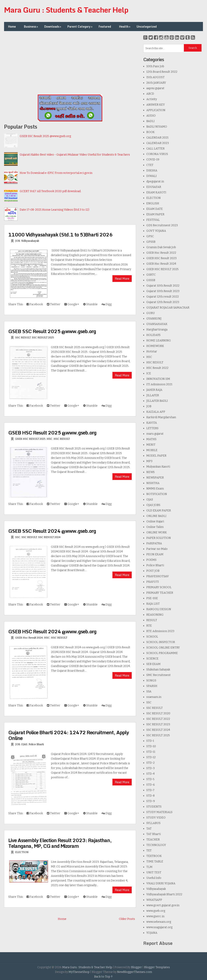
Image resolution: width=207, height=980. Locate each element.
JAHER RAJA (154, 390)
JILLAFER (153, 395)
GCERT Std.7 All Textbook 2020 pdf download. (50, 191)
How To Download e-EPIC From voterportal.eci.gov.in (56, 173)
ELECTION (22, 852)
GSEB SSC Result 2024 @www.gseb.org (52, 531)
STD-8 (150, 796)
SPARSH (152, 686)
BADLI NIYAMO (157, 127)
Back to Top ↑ (103, 977)
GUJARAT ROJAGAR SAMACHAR (168, 308)
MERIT (151, 445)
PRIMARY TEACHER (160, 593)
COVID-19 (153, 160)
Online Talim (155, 527)
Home (12, 27)
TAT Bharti (154, 834)
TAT (149, 829)
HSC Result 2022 (157, 368)
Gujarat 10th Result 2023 (163, 291)
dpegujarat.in (155, 181)
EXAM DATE (155, 209)
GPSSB (151, 242)
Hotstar (152, 351)
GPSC (150, 236)
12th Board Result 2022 (162, 72)
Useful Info (154, 878)
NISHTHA (153, 483)
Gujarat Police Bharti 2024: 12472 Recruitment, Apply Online (69, 735)
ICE (149, 373)
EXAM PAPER (155, 214)
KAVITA (152, 423)
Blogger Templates (157, 967)
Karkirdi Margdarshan (161, 417)
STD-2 (150, 763)
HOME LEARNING (159, 341)
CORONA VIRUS (157, 154)
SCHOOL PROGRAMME (162, 653)
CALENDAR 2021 (157, 138)
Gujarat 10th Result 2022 (163, 286)
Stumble (90, 304)
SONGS (151, 681)
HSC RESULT (62, 439)
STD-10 (151, 746)
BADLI (150, 121)
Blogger (136, 967)
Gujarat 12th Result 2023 (163, 302)
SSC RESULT (23, 337)
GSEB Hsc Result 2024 (29, 638)
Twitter (54, 304)
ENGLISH (153, 203)
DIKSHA (152, 171)
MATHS (151, 439)
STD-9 (151, 801)
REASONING (155, 615)
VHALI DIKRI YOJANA (161, 883)
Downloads (53, 27)
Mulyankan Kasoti (158, 467)
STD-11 (151, 752)
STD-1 (150, 741)
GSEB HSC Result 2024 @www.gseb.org (52, 631)
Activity (152, 99)
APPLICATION (156, 110)
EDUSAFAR (154, 187)
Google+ (72, 304)
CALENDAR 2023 (158, 143)
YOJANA (152, 933)
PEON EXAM (155, 554)
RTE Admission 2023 (160, 631)
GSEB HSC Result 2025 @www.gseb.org (52, 433)
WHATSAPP (154, 900)
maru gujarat (155, 434)
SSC (18, 537)
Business (31, 27)
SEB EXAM (153, 664)
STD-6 (151, 785)
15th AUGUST (155, 77)
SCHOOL (152, 637)
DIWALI (151, 176)
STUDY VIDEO (156, 818)
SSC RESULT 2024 (49, 537)
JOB (18, 241)
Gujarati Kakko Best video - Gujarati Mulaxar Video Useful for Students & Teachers (75, 155)
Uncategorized (147, 27)
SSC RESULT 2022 (158, 719)
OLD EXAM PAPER (159, 511)
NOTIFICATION (157, 494)
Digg (107, 304)
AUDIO (151, 116)
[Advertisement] (70, 64)
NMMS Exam (155, 489)
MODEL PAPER (156, 456)
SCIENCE (152, 659)
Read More (122, 279)
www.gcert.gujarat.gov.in (163, 905)
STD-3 (150, 768)
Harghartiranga (157, 330)
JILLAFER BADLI (157, 401)
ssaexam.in (154, 697)
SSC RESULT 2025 (43, 337)
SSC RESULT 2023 (158, 724)
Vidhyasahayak (30, 241)
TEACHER (153, 840)
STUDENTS (154, 807)
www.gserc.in (155, 916)
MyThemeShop (79, 972)
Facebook (35, 304)
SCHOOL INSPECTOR (161, 642)
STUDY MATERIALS (159, 812)
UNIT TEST (154, 872)
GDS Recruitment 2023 (162, 225)
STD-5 (150, 779)
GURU (151, 313)
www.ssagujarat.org (159, 927)
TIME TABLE (155, 861)
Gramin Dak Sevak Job (161, 247)
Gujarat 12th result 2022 (163, 297)
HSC (50, 439)
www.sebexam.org (159, 922)
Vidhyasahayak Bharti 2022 (164, 894)
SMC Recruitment (158, 675)
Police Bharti (36, 744)
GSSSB (151, 280)
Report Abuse (158, 943)
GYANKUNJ (154, 319)
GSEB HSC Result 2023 (161, 258)
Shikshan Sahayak (158, 670)
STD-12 (151, 757)
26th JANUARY (156, 83)
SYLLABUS (153, 823)
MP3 (149, 461)
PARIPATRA (154, 543)
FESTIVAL (153, 220)
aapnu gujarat (155, 88)
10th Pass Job (155, 66)
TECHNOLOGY (156, 845)
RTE (149, 626)
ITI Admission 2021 (159, 384)
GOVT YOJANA (156, 231)
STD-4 (150, 774)
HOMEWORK (155, 346)
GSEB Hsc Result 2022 (161, 253)
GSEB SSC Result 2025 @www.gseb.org (45, 136)
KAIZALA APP (156, 412)
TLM (149, 867)
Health (125, 27)
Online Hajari (155, 521)
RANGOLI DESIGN (159, 609)
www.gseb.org (156, 911)
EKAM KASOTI (156, 192)
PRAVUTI (153, 582)
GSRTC (151, 275)
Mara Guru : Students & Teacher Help (66, 10)
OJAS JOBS (153, 505)
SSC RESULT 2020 (158, 713)
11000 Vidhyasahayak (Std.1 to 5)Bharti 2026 (60, 234)
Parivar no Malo (157, 549)
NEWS (150, 472)
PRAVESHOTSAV (158, 576)
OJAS (24, 744)
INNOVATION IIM (158, 379)
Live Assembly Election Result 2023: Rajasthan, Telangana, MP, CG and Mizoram (60, 843)
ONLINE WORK (157, 532)
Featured (105, 27)
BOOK (150, 132)
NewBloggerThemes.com (135, 972)
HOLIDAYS (153, 335)
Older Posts (127, 919)
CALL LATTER (155, 149)
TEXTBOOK (154, 856)
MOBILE (152, 450)
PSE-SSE (152, 598)
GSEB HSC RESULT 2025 (30, 439)
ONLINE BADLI (156, 516)
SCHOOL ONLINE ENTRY (163, 648)
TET (149, 851)
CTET (150, 165)
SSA (149, 691)
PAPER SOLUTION (159, 538)
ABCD (150, 94)
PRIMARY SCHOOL (159, 587)
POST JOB (153, 571)
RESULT (152, 620)
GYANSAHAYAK (157, 324)
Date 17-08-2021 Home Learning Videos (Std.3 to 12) (54, 210)
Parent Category (80, 27)
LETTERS (152, 428)
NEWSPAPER (155, 478)
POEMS (151, 560)
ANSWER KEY (156, 105)
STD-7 (150, 790)
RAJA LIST (153, 604)
